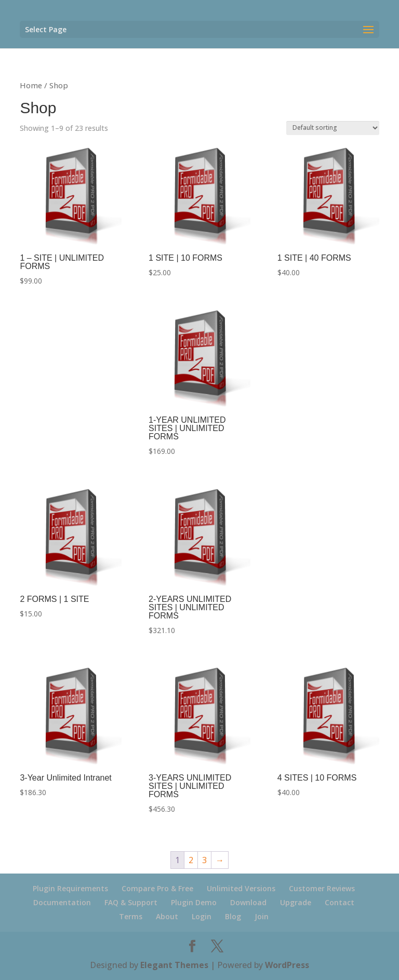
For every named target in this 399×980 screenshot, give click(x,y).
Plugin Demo (194, 902)
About (167, 916)
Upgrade (296, 902)
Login (202, 916)
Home (31, 85)
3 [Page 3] (204, 860)
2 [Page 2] (191, 860)
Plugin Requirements (70, 888)
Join (262, 916)
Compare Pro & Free (157, 888)
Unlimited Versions (241, 888)
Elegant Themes (174, 965)
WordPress (287, 965)
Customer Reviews (322, 888)
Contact (340, 902)
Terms (131, 916)
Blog (233, 916)
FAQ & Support (131, 902)
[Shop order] (333, 128)
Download (248, 902)
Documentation (62, 902)
